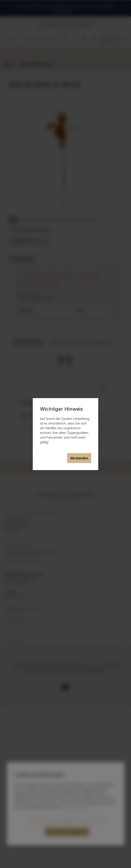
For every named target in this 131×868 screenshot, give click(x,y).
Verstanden (79, 458)
